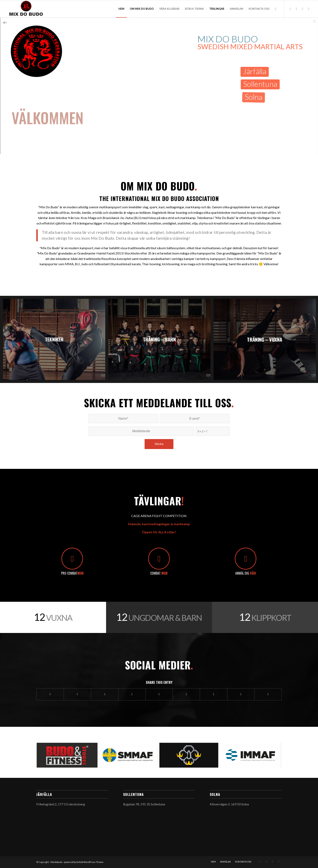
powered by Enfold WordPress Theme (84, 862)
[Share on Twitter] (77, 694)
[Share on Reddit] (241, 694)
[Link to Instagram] (290, 9)
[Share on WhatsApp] (105, 694)
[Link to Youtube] (303, 9)
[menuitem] (121, 9)
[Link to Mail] (297, 9)
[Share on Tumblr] (186, 694)
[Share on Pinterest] (132, 694)
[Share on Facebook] (50, 694)
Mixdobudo (56, 862)
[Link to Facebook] (309, 9)
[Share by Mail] (268, 694)
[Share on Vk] (213, 694)
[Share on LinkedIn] (159, 694)
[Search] (275, 9)
